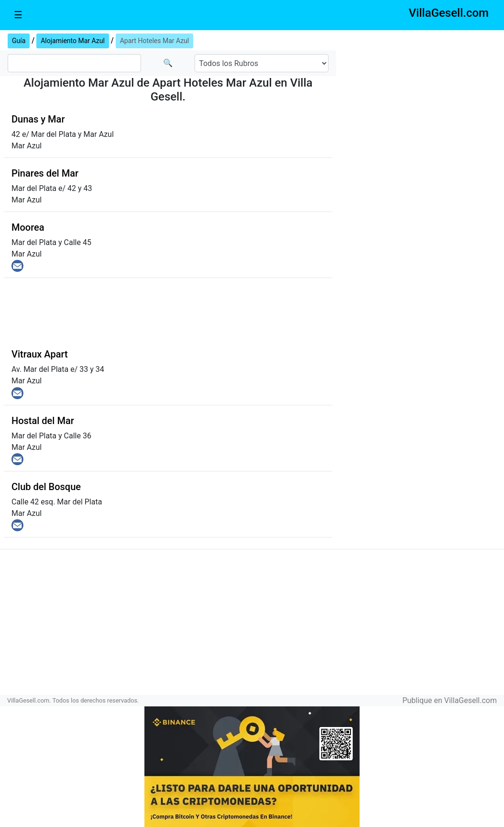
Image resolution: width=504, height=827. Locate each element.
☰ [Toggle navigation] (18, 15)
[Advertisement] (420, 91)
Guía (19, 41)
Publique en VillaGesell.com (449, 700)
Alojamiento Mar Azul (73, 41)
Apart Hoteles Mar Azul (155, 41)
